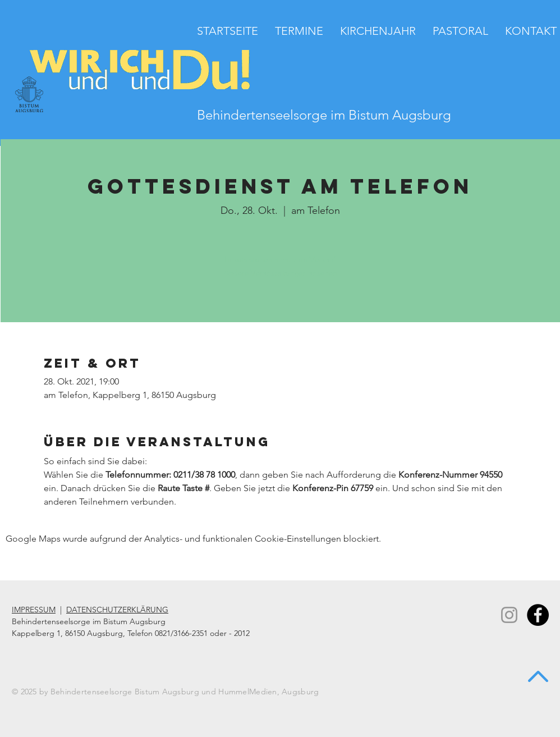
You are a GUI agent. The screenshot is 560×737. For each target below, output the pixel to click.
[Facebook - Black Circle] (538, 615)
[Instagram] (509, 615)
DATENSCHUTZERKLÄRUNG (117, 610)
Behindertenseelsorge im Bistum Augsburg (324, 115)
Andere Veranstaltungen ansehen (280, 273)
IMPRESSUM (34, 610)
